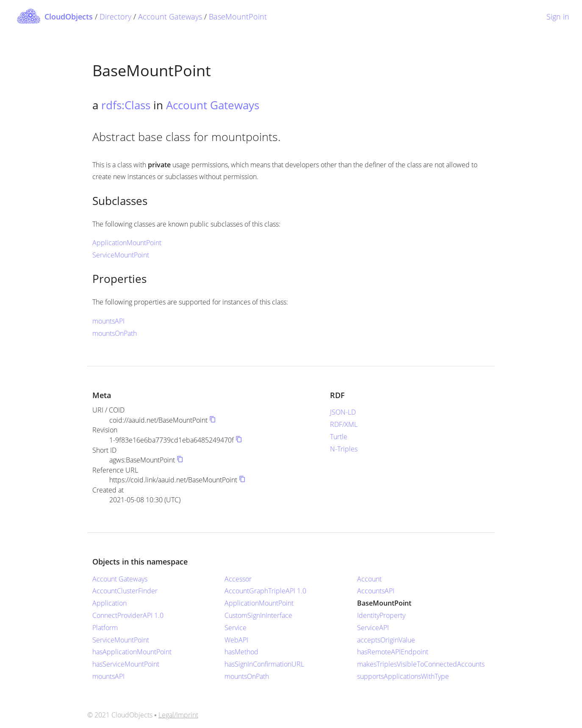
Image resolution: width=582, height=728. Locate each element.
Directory (115, 17)
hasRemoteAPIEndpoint (393, 652)
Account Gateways (170, 17)
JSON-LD (343, 412)
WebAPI (236, 640)
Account (369, 579)
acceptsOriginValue (386, 640)
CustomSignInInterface (258, 615)
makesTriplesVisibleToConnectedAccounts (421, 664)
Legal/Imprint (178, 715)
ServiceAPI (373, 628)
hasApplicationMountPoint (132, 652)
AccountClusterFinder (125, 591)
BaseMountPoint (238, 17)
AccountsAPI (376, 591)
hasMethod (241, 652)
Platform (105, 628)
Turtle (339, 437)
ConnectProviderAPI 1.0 (128, 615)
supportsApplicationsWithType (403, 676)
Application (109, 603)
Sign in (558, 17)
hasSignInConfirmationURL (264, 664)
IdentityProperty (381, 615)
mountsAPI (108, 321)
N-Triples (344, 449)
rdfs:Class (126, 105)
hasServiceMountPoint (126, 664)
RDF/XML (344, 424)
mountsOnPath (115, 333)
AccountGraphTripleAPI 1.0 (265, 591)
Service (236, 628)
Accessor (238, 579)
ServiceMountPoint (121, 255)
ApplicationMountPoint (127, 243)
